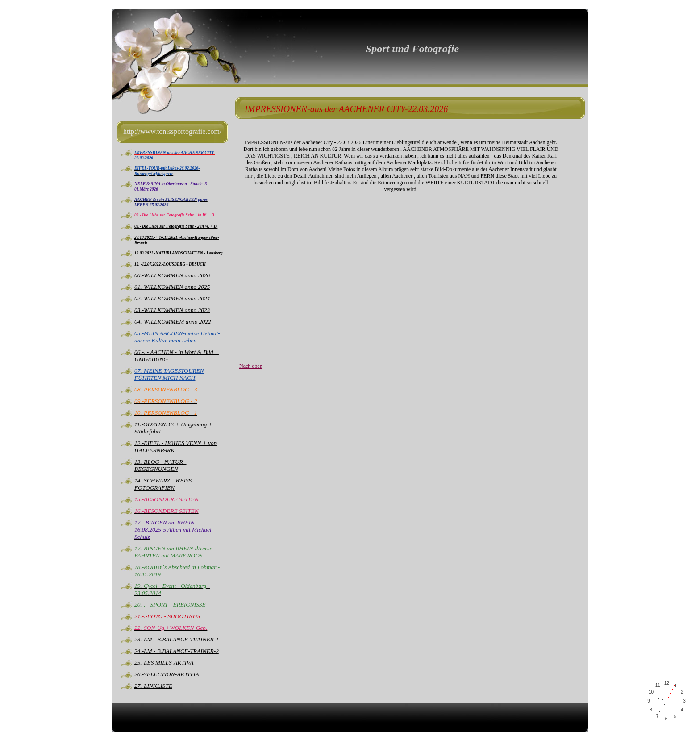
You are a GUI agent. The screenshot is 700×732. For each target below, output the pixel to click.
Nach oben (251, 366)
